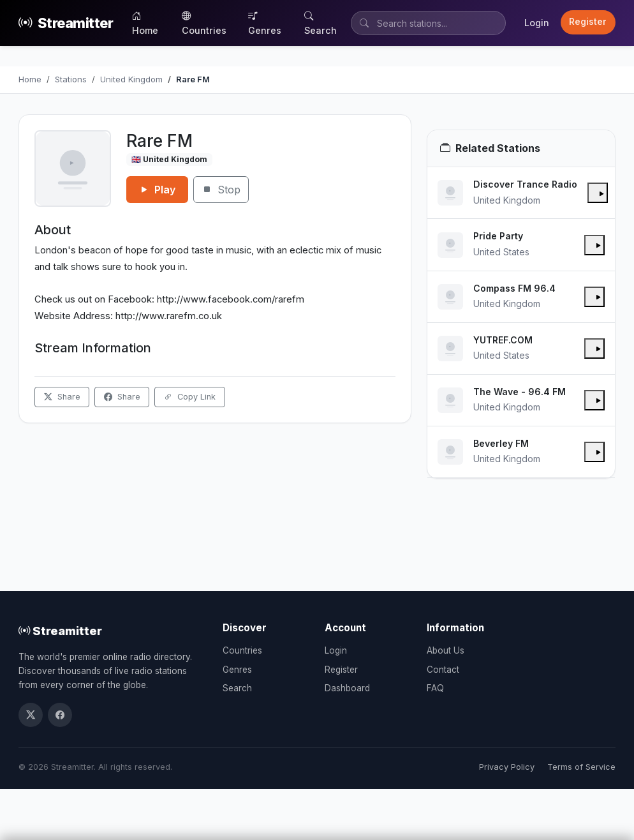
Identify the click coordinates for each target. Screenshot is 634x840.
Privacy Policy (507, 767)
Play (157, 190)
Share (62, 397)
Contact (443, 670)
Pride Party (498, 236)
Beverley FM (501, 443)
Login (537, 23)
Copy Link (190, 397)
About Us (446, 650)
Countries (204, 23)
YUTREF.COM (503, 340)
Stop (221, 190)
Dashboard (347, 688)
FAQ (435, 688)
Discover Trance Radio (525, 184)
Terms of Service (581, 767)
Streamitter (66, 23)
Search (321, 23)
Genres (265, 23)
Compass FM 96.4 (514, 288)
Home (145, 23)
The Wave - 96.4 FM (520, 392)
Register (588, 22)
